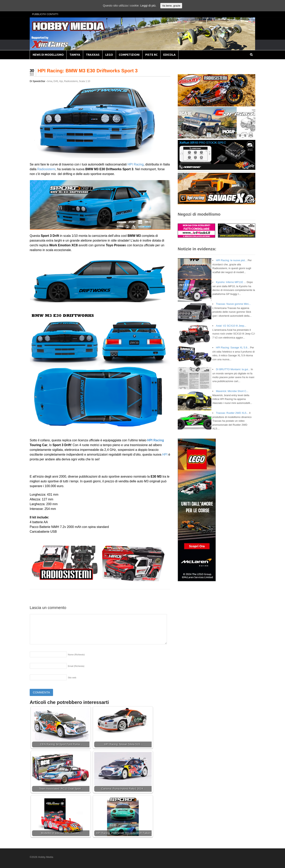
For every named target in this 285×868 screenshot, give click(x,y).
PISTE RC (151, 55)
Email (76, 666)
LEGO (109, 55)
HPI (165, 455)
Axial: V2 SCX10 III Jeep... (231, 326)
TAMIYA (75, 55)
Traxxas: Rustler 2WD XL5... (232, 413)
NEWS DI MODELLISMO (48, 55)
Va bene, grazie (171, 6)
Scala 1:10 (85, 81)
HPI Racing (135, 164)
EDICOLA (169, 55)
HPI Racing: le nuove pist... (231, 260)
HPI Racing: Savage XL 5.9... (233, 347)
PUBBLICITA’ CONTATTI (45, 14)
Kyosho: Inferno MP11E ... (231, 282)
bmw (50, 81)
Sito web (72, 678)
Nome (76, 655)
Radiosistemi (71, 81)
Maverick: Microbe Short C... (232, 391)
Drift (56, 81)
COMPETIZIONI (129, 55)
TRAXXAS (93, 55)
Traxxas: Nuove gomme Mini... (233, 304)
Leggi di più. (148, 5)
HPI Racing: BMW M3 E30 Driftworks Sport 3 (88, 71)
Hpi (61, 81)
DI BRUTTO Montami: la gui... (233, 369)
